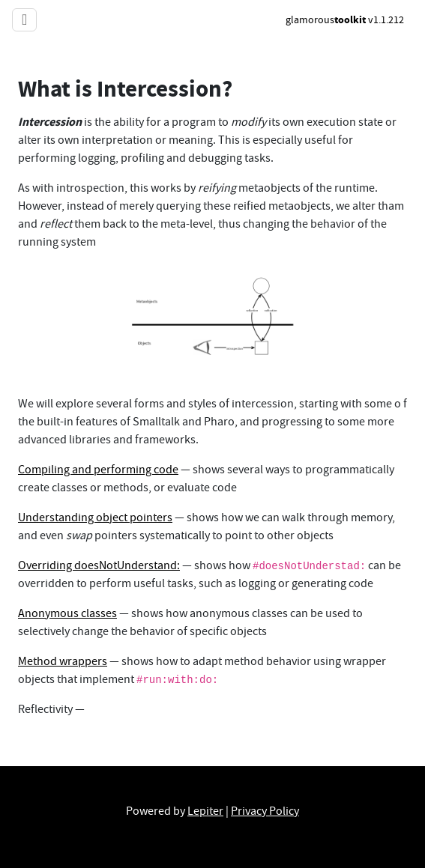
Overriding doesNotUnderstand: (99, 565)
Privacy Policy (265, 811)
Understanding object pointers (95, 518)
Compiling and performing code (98, 470)
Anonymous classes (67, 613)
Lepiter (205, 811)
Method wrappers (63, 661)
